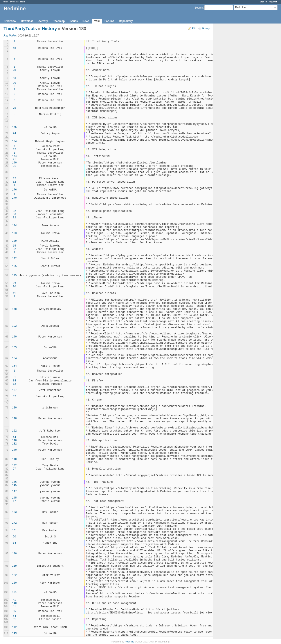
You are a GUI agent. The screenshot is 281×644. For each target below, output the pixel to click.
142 (14, 259)
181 (14, 592)
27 (14, 469)
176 (14, 190)
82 (14, 150)
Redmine (129, 642)
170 (14, 198)
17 (14, 501)
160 (14, 583)
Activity (43, 21)
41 (14, 600)
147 (14, 492)
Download (27, 21)
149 (14, 633)
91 (14, 160)
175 (14, 127)
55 (14, 611)
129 (14, 241)
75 (14, 108)
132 (14, 444)
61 (14, 619)
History (206, 28)
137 (14, 390)
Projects (14, 2)
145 (14, 485)
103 (14, 233)
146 (14, 482)
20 (14, 70)
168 (14, 309)
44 (14, 437)
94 (14, 134)
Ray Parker (10, 36)
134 (14, 358)
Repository (126, 21)
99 (14, 283)
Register (273, 2)
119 (14, 566)
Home (6, 2)
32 (14, 179)
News (86, 21)
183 (14, 512)
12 (14, 384)
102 (14, 326)
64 (14, 543)
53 (14, 78)
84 (14, 381)
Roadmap (59, 21)
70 (14, 287)
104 (14, 141)
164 (14, 366)
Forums (109, 21)
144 (14, 226)
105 (14, 266)
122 (14, 575)
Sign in (263, 2)
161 (14, 531)
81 (14, 377)
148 (14, 459)
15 (14, 246)
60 (14, 537)
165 (14, 348)
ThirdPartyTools (20, 29)
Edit (194, 28)
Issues (74, 21)
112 (14, 627)
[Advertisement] (235, 93)
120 (14, 408)
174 (14, 156)
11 (14, 293)
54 (14, 616)
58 (14, 48)
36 (14, 214)
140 (14, 163)
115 (14, 276)
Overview (10, 21)
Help (23, 2)
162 (14, 431)
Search (199, 8)
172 (14, 523)
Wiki (97, 21)
